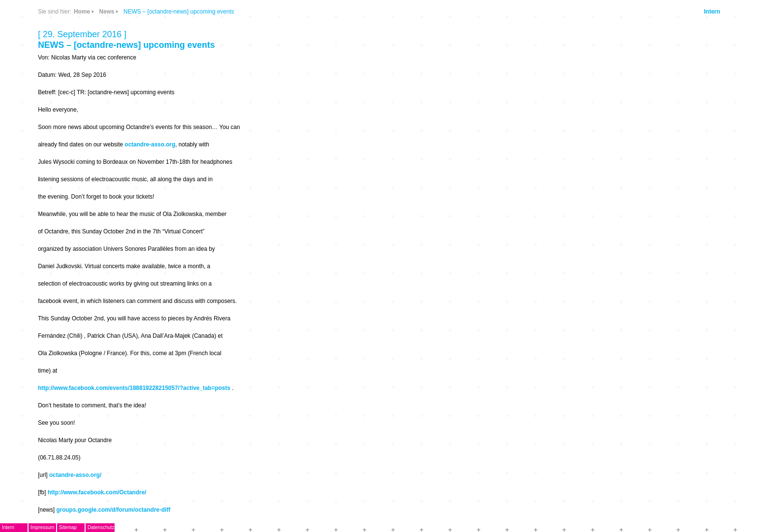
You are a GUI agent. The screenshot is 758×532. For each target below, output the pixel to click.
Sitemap (68, 527)
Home (82, 12)
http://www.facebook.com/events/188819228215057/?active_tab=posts (134, 388)
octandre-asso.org (150, 144)
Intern (712, 12)
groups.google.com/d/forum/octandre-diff (113, 510)
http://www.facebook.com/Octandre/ (97, 492)
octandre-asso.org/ (75, 475)
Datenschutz (101, 527)
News (107, 12)
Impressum (42, 527)
